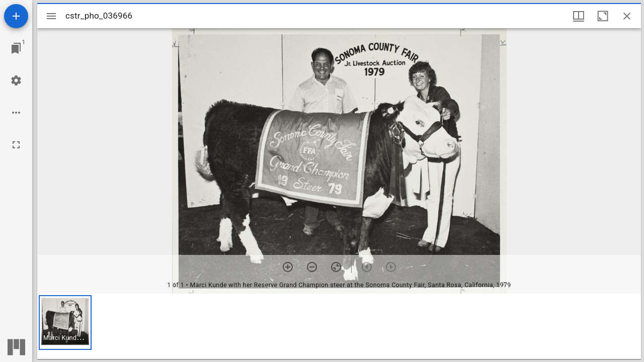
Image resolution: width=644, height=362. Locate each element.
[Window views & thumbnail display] (579, 16)
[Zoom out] (312, 267)
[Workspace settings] (16, 80)
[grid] (339, 326)
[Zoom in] (288, 267)
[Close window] (627, 16)
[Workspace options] (16, 113)
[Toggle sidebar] (51, 16)
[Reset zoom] (336, 267)
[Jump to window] (16, 48)
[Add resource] (16, 16)
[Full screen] (16, 145)
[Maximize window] (603, 16)
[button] (65, 323)
